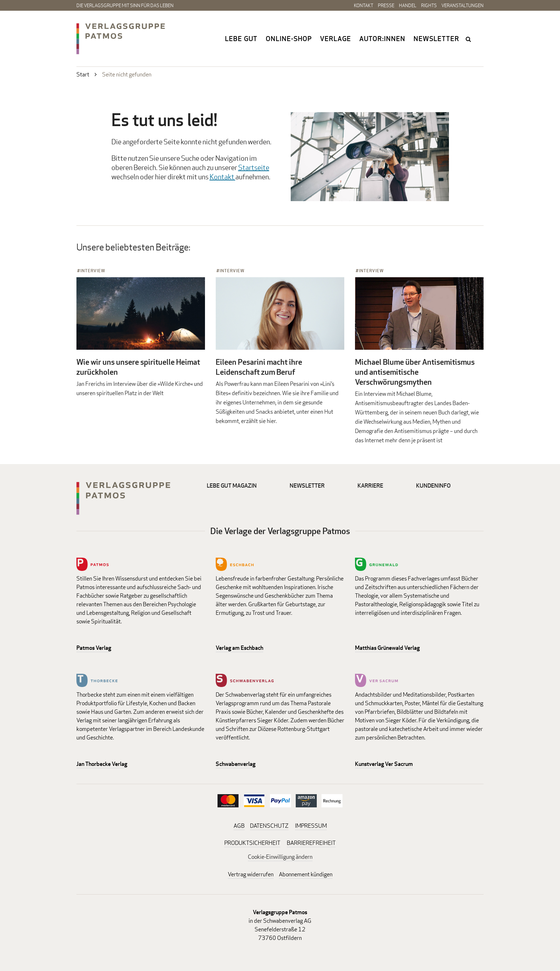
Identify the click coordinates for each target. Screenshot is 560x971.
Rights (429, 5)
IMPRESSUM (311, 826)
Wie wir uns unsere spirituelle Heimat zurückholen (138, 367)
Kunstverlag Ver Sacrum (384, 764)
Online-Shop (289, 39)
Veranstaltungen (462, 5)
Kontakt (364, 5)
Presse (386, 5)
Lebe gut (241, 39)
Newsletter (436, 39)
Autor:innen (382, 39)
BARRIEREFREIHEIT (311, 843)
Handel (408, 5)
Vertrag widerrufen (251, 874)
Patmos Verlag (94, 648)
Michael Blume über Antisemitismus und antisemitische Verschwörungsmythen (415, 372)
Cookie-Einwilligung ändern (280, 857)
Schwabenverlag (236, 764)
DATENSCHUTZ (269, 826)
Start (83, 74)
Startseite (254, 167)
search (469, 39)
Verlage (336, 39)
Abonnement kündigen (306, 874)
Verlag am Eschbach (239, 648)
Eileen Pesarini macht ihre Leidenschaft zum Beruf (259, 367)
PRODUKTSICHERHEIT (252, 843)
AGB (239, 826)
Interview (93, 271)
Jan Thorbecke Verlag (102, 764)
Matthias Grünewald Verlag (387, 648)
